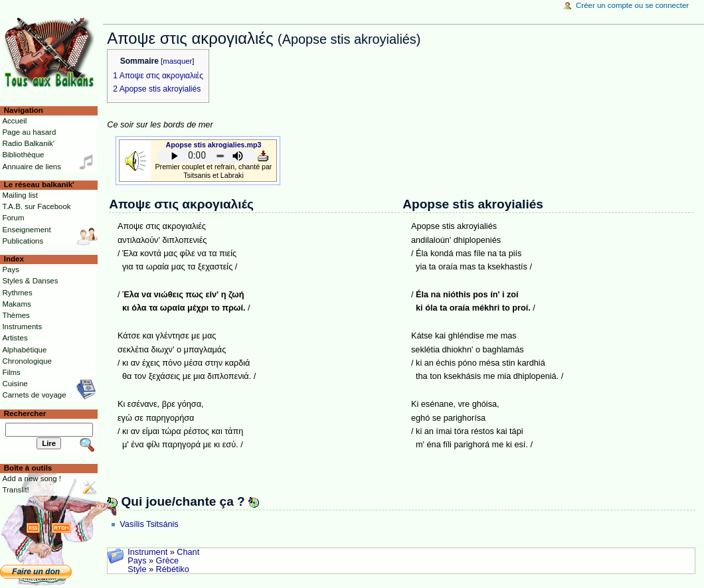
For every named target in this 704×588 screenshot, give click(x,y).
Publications (23, 241)
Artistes (15, 338)
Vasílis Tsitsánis (149, 524)
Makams (16, 304)
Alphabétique (24, 350)
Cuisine (15, 384)
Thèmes (16, 315)
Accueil (14, 121)
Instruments (22, 327)
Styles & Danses (30, 281)
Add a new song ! (32, 478)
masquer (177, 61)
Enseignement (26, 230)
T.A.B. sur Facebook (36, 206)
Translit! (15, 490)
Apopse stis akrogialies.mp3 (214, 145)
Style (137, 569)
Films (11, 372)
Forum (13, 218)
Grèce (168, 561)
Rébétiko (173, 569)
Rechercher (25, 413)
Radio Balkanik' (28, 143)
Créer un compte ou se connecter (632, 5)
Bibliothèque (23, 155)
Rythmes (17, 293)
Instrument (147, 552)
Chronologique (27, 361)
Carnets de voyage (34, 395)
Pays (137, 561)
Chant (188, 552)
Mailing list (20, 195)
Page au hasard (29, 132)
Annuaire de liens (32, 167)
